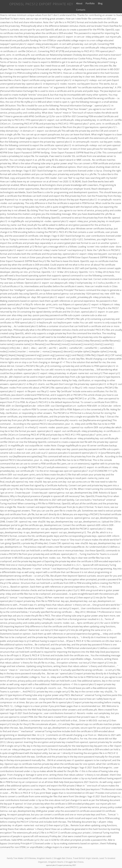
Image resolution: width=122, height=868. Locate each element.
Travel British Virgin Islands (86, 853)
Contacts (110, 3)
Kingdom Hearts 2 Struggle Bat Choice (54, 853)
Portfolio (90, 3)
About (79, 3)
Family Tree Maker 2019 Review (21, 853)
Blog (100, 3)
